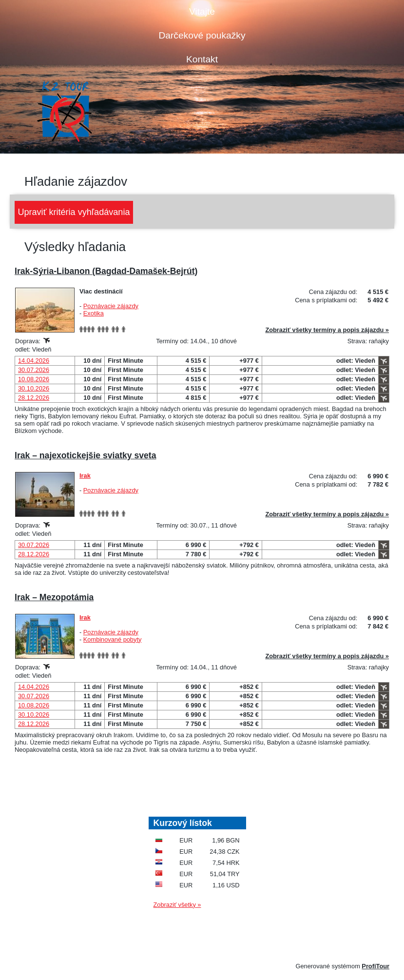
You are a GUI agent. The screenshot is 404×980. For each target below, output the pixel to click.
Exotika (94, 313)
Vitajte (202, 11)
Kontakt (202, 59)
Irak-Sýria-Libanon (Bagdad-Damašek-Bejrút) (106, 271)
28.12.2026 (34, 398)
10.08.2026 (34, 379)
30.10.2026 (34, 388)
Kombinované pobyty (113, 639)
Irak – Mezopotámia (54, 597)
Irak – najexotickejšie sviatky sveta (86, 455)
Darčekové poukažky (202, 35)
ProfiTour (375, 966)
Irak (85, 476)
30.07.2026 (34, 370)
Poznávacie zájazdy (111, 306)
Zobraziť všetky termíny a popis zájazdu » (327, 330)
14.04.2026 (34, 361)
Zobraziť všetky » (177, 905)
